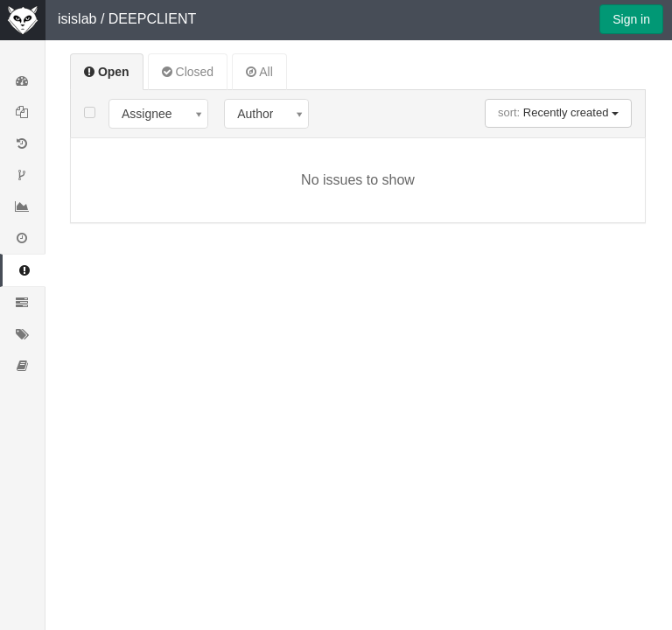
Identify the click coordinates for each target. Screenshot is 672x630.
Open (107, 72)
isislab (77, 19)
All (259, 72)
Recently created (558, 112)
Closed (188, 72)
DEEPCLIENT (152, 19)
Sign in (631, 19)
